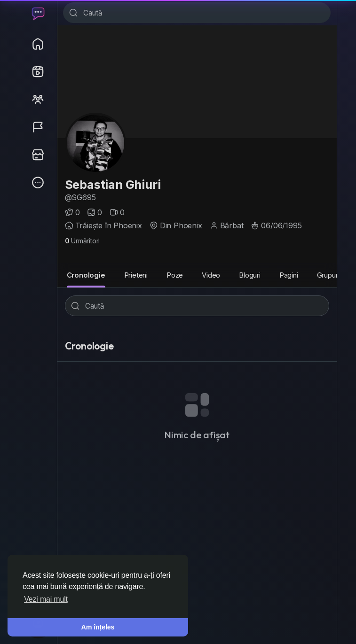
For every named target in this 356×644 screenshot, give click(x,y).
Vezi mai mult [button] (46, 599)
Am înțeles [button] (98, 627)
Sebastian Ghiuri (113, 184)
